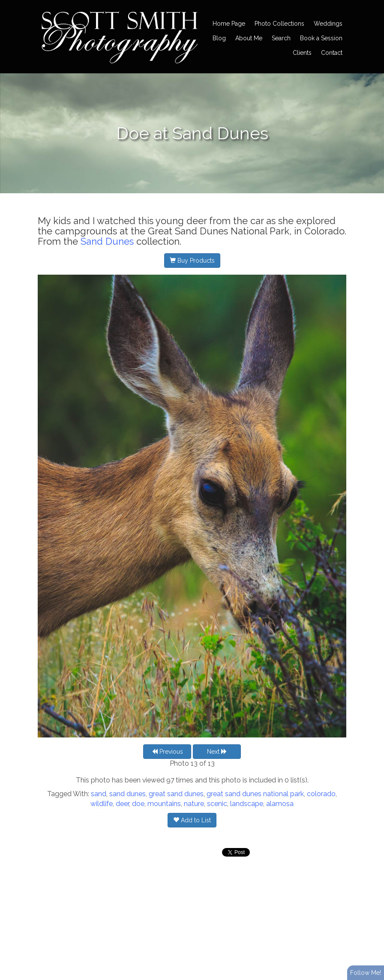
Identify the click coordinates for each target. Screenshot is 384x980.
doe (138, 804)
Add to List (192, 820)
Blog (219, 38)
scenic (217, 804)
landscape (247, 804)
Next (217, 752)
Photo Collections (279, 24)
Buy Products (192, 261)
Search (281, 38)
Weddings (328, 24)
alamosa (280, 804)
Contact (332, 53)
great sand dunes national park (255, 794)
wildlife (102, 804)
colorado (321, 794)
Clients (302, 53)
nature (194, 804)
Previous (167, 752)
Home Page (229, 24)
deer (122, 804)
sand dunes (127, 794)
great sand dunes (176, 794)
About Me (249, 38)
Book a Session (321, 38)
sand (99, 794)
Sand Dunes (107, 241)
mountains (164, 804)
